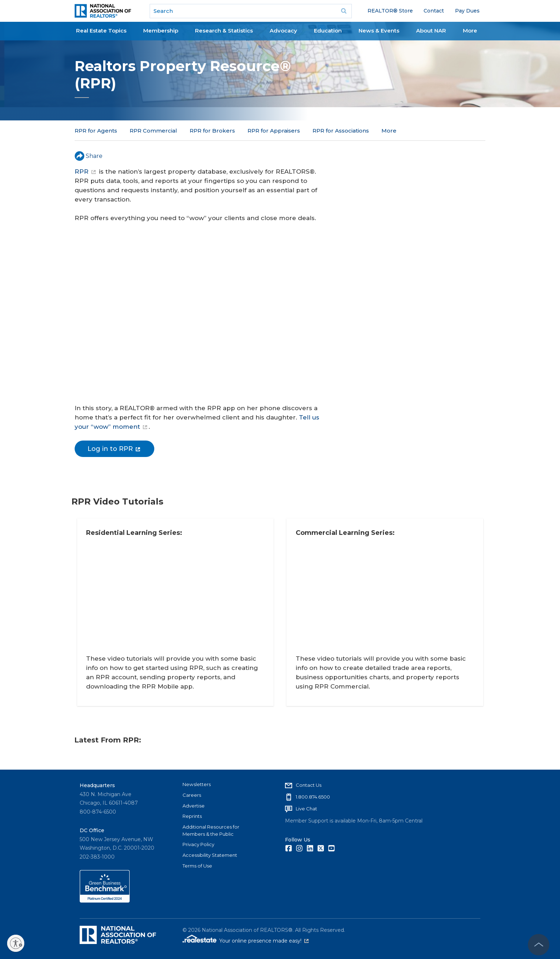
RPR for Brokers (212, 131)
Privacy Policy (198, 844)
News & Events (379, 31)
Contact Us (309, 784)
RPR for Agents (96, 131)
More (470, 31)
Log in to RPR (114, 449)
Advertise (194, 805)
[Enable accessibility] (16, 943)
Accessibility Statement (210, 854)
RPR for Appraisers (274, 131)
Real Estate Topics (101, 31)
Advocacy (283, 31)
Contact (434, 11)
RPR (85, 172)
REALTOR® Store (390, 11)
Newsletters (197, 784)
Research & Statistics (224, 31)
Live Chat (306, 808)
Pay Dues (467, 11)
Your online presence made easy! (264, 940)
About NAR (431, 31)
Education (328, 31)
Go (344, 11)
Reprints (192, 815)
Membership (161, 31)
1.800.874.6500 (313, 796)
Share (89, 156)
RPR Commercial (153, 131)
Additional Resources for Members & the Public (211, 830)
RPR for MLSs (400, 131)
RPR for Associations (341, 131)
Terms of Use (197, 865)
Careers (192, 794)
